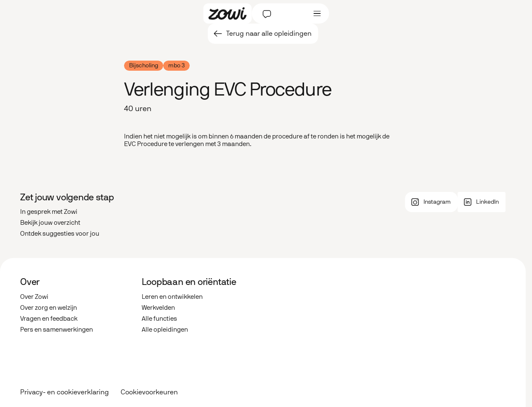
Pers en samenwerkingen (57, 330)
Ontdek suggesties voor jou (60, 234)
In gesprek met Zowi (49, 212)
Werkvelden (158, 308)
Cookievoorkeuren (149, 392)
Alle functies (159, 319)
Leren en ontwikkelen (172, 297)
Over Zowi (34, 297)
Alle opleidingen (165, 330)
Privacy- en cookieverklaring (65, 392)
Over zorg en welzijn (49, 308)
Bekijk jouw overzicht (50, 223)
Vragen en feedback (49, 319)
